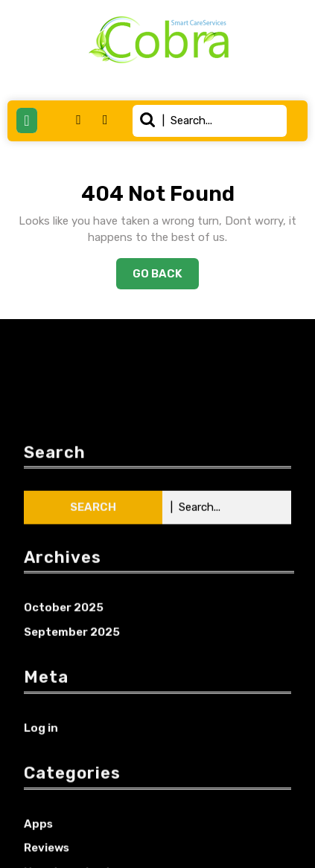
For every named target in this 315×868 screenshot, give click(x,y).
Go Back (166, 277)
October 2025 (64, 717)
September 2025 (72, 742)
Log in (41, 837)
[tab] (27, 120)
